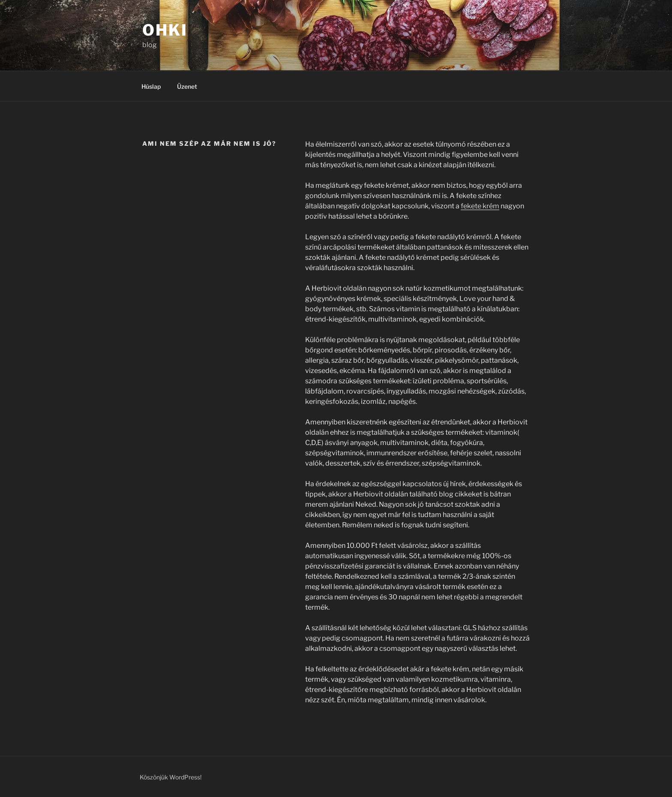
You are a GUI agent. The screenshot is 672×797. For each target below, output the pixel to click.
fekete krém (480, 206)
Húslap (151, 86)
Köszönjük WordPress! (171, 777)
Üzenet (187, 86)
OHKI (165, 30)
